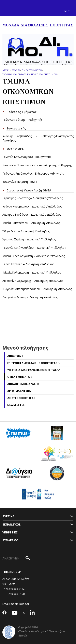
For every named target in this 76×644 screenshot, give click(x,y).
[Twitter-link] (24, 613)
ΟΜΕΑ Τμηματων (32, 70)
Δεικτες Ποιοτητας (21, 398)
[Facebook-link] (5, 613)
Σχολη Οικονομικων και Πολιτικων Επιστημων (30, 74)
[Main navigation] (68, 8)
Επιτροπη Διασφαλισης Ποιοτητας (33, 363)
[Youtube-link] (15, 613)
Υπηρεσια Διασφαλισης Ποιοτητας (32, 370)
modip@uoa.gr (20, 604)
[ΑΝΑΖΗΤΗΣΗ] (17, 559)
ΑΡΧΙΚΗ (6, 70)
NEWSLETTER (16, 405)
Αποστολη (15, 356)
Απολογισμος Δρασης (23, 384)
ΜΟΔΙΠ (16, 70)
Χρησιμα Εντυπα (19, 391)
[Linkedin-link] (32, 613)
